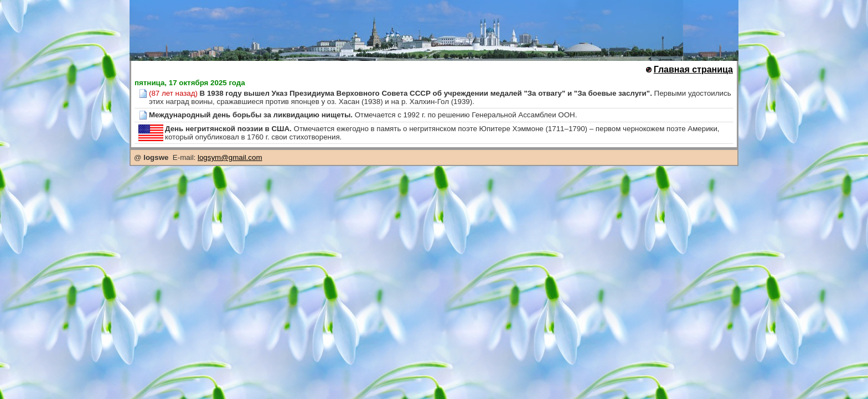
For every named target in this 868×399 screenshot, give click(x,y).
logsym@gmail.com (230, 157)
